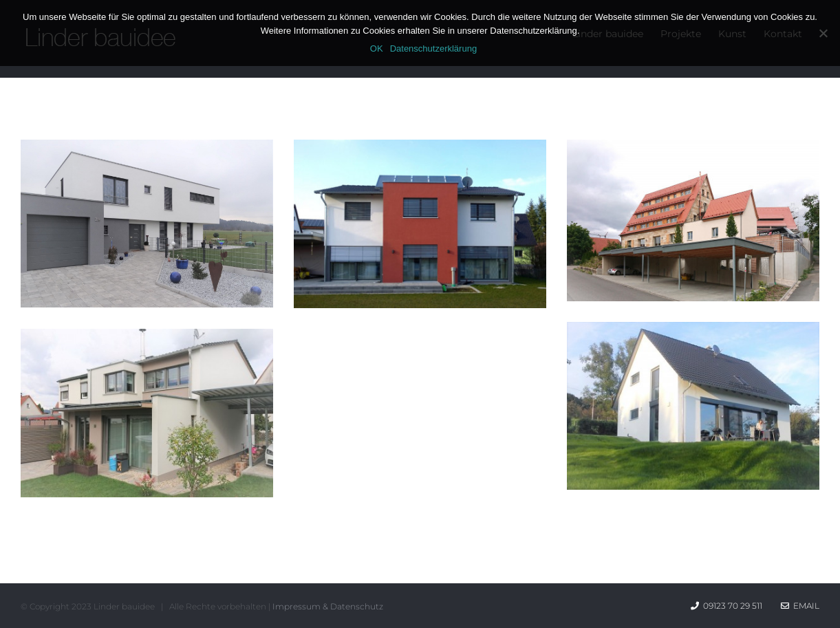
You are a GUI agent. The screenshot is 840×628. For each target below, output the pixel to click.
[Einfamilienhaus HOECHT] (420, 151)
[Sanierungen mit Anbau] (147, 340)
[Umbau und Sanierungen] (693, 151)
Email (800, 606)
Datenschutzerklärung (433, 48)
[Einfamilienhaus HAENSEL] (693, 333)
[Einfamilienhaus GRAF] (147, 151)
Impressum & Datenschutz (328, 606)
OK (377, 48)
